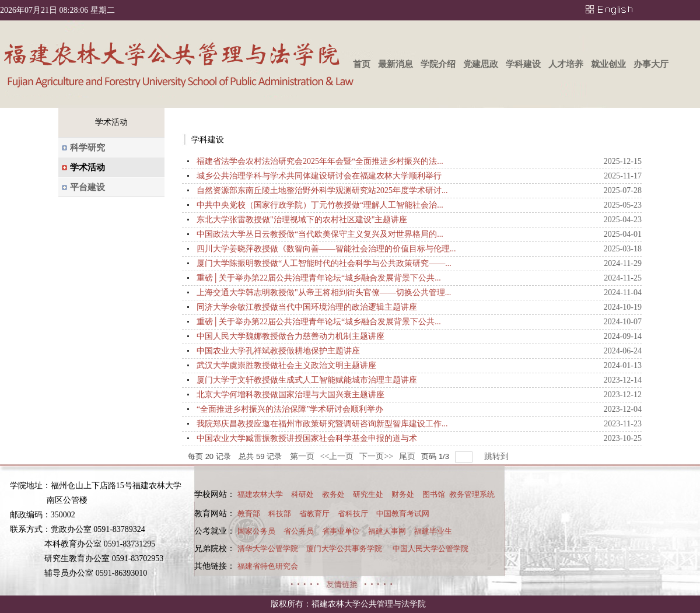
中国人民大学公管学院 (430, 549)
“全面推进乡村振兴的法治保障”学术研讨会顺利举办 (290, 409)
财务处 (403, 494)
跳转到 (498, 456)
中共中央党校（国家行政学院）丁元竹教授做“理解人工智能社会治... (320, 205)
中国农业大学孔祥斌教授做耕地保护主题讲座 (278, 351)
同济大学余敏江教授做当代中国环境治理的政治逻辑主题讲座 (307, 307)
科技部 (280, 514)
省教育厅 (314, 514)
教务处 (333, 494)
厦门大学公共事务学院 (344, 549)
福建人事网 (387, 531)
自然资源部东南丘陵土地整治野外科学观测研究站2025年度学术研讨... (322, 190)
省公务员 (299, 531)
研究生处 (368, 494)
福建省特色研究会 (268, 566)
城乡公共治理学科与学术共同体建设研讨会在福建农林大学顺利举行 (319, 176)
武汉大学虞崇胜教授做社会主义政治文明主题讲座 (286, 365)
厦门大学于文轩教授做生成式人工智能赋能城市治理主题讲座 (307, 380)
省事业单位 (341, 531)
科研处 (302, 494)
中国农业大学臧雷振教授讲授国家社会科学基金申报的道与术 (307, 438)
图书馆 (434, 494)
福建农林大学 (260, 494)
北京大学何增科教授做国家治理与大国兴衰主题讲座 (290, 395)
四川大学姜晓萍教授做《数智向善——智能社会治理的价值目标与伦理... (326, 249)
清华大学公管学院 (268, 549)
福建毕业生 (433, 531)
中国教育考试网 (403, 514)
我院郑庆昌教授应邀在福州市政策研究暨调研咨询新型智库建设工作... (322, 424)
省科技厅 (353, 514)
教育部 (249, 514)
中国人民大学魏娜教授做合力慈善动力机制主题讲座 (290, 336)
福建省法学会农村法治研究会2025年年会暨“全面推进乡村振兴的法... (320, 161)
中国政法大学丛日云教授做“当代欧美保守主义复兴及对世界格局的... (320, 234)
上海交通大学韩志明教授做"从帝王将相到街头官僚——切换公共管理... (324, 293)
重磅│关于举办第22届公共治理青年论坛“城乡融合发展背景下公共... (319, 278)
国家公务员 (256, 531)
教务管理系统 (472, 494)
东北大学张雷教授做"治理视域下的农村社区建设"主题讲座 (302, 220)
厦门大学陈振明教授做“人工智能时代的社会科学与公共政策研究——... (324, 263)
